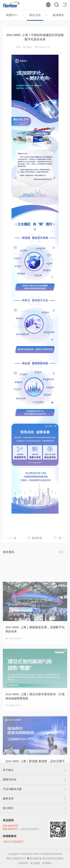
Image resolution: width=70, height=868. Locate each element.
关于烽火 (8, 770)
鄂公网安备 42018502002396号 (47, 858)
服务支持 (8, 799)
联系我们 (47, 863)
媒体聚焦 (58, 15)
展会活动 (35, 15)
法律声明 (23, 863)
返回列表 (37, 541)
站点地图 (35, 863)
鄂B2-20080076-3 (16, 858)
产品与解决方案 (12, 789)
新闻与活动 (10, 780)
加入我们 (8, 808)
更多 (61, 553)
